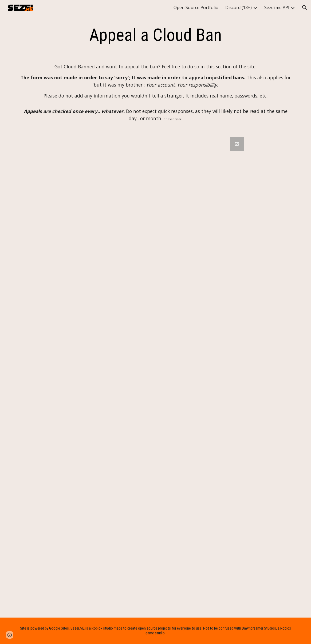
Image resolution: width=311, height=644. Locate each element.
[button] (305, 7)
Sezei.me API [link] (277, 7)
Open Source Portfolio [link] (196, 7)
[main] (156, 35)
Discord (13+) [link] (239, 7)
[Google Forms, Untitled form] (156, 374)
